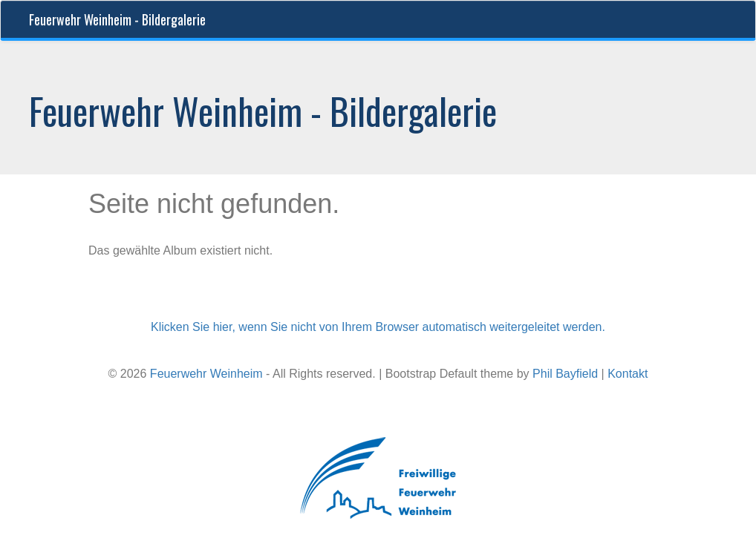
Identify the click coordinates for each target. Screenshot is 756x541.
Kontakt (628, 374)
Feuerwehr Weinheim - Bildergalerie (117, 19)
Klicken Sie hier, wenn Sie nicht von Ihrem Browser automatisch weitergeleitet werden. (378, 327)
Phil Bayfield (565, 374)
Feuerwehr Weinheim (206, 374)
